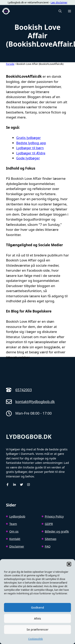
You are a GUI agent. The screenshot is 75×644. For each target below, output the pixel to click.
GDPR (49, 524)
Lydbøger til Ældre (31, 153)
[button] (69, 564)
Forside (10, 64)
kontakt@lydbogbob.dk (35, 402)
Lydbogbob (17, 516)
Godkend (37, 607)
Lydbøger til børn (30, 148)
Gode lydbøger (28, 158)
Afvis (37, 618)
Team (13, 524)
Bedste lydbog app (31, 143)
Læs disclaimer (59, 3)
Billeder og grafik (57, 531)
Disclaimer (17, 546)
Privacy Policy (54, 516)
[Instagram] (28, 485)
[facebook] (7, 485)
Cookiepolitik (35, 639)
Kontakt (15, 539)
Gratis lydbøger (28, 138)
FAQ (48, 546)
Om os (14, 531)
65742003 (24, 390)
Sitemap (51, 539)
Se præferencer (38, 629)
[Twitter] (21, 485)
